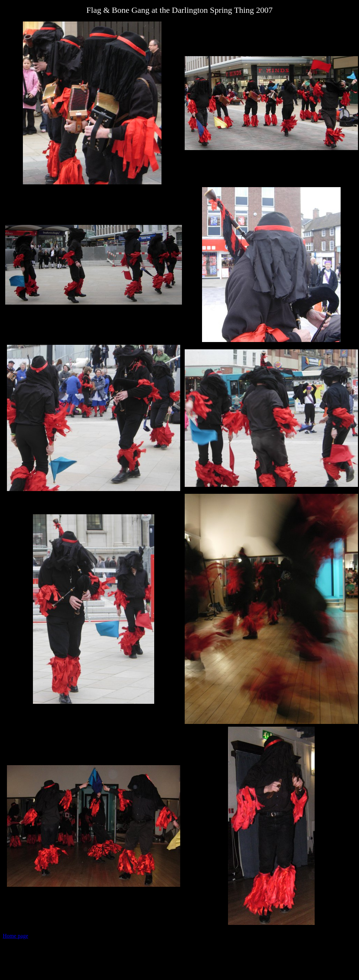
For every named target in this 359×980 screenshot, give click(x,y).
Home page (15, 936)
